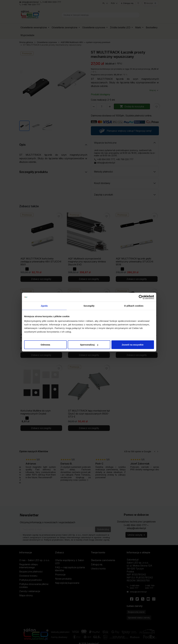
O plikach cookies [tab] (134, 306)
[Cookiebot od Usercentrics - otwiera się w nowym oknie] (141, 297)
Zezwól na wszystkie (133, 345)
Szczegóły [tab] (89, 306)
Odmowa (45, 345)
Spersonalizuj (89, 345)
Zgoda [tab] (44, 306)
